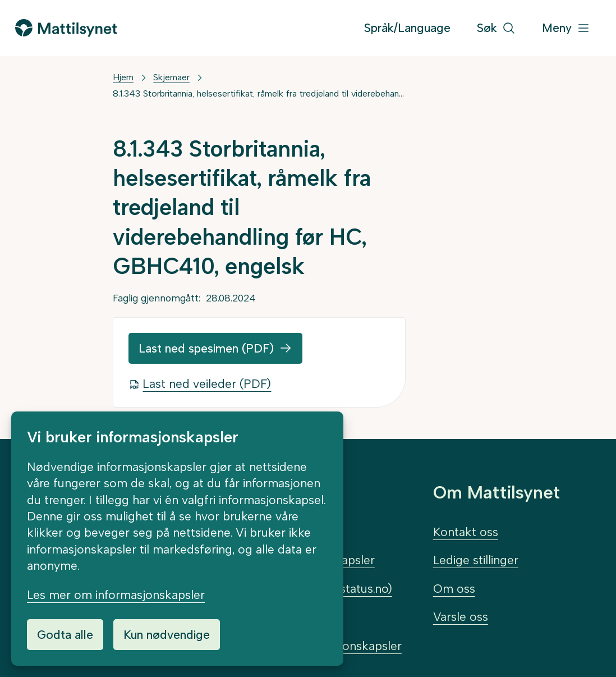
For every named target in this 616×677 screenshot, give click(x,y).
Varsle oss (461, 617)
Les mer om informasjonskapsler (116, 595)
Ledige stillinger (476, 560)
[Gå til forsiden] (66, 28)
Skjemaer (171, 77)
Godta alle (65, 635)
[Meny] (566, 28)
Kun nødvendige (167, 635)
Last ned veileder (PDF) (207, 384)
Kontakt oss (466, 532)
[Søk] (496, 28)
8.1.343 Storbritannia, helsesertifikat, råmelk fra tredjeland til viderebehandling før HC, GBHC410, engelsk (259, 93)
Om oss (454, 589)
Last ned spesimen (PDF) (206, 348)
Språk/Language (407, 28)
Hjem (123, 77)
